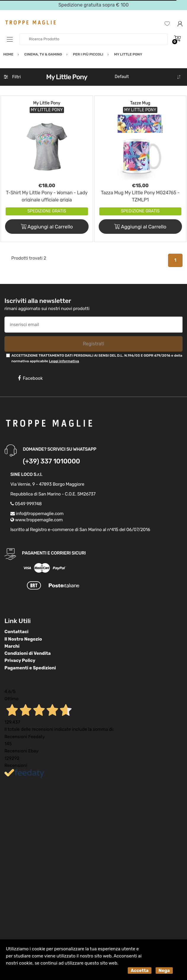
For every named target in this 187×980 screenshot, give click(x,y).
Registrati (93, 344)
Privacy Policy (20, 660)
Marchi (12, 646)
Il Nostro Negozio (23, 639)
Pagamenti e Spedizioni (30, 668)
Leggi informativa (64, 361)
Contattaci (16, 632)
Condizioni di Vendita (28, 653)
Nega (164, 971)
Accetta (140, 971)
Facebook (30, 378)
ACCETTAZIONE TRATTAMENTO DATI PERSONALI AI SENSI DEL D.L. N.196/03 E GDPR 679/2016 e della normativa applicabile (97, 358)
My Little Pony (47, 103)
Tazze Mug (140, 103)
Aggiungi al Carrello (47, 227)
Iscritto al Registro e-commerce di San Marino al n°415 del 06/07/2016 (80, 530)
